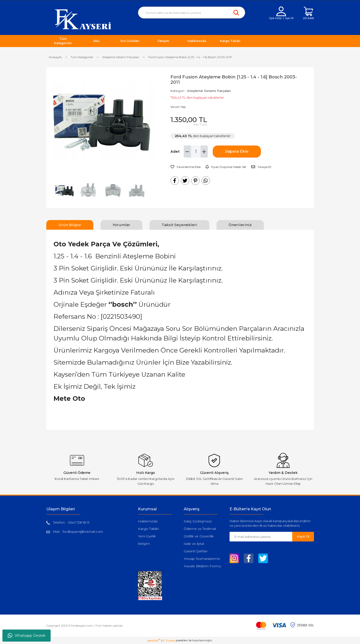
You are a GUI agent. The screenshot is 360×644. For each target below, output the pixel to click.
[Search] (192, 13)
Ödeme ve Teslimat (200, 529)
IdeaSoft (154, 640)
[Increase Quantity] (204, 152)
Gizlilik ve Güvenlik (199, 536)
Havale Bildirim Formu (202, 566)
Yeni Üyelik (147, 536)
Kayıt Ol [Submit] (303, 536)
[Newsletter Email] (261, 537)
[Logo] (83, 19)
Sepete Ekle (237, 151)
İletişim (144, 544)
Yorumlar (121, 225)
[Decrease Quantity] (187, 152)
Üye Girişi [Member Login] (275, 18)
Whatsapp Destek (27, 636)
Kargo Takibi (148, 529)
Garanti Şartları (196, 551)
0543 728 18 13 (79, 522)
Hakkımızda (148, 521)
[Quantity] (196, 152)
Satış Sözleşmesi (198, 521)
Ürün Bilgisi (70, 225)
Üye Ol (289, 18)
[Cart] (309, 13)
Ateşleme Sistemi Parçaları (209, 91)
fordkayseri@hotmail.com (83, 532)
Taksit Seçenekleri (179, 225)
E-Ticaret (169, 641)
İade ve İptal (194, 544)
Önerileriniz (240, 225)
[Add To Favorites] (186, 167)
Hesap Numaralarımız (202, 559)
